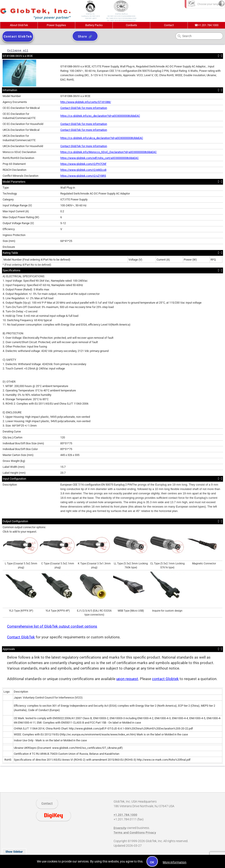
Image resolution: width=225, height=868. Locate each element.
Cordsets (131, 25)
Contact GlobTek (21, 637)
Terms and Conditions (129, 833)
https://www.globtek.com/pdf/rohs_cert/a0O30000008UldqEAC (99, 158)
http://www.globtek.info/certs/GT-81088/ (86, 102)
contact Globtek (165, 679)
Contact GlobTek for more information (84, 108)
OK (152, 862)
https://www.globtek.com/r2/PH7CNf (83, 164)
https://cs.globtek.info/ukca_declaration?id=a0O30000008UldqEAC (102, 138)
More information (175, 862)
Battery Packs (94, 25)
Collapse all (18, 50)
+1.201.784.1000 (206, 25)
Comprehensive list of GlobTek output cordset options (52, 626)
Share (82, 36)
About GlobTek (19, 25)
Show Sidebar (14, 852)
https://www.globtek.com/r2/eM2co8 (83, 170)
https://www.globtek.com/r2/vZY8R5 (83, 176)
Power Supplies (56, 25)
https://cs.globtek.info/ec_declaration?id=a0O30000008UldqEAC (100, 116)
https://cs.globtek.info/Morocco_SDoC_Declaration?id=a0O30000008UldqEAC (108, 152)
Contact (169, 25)
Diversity (120, 828)
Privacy (151, 833)
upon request (127, 679)
